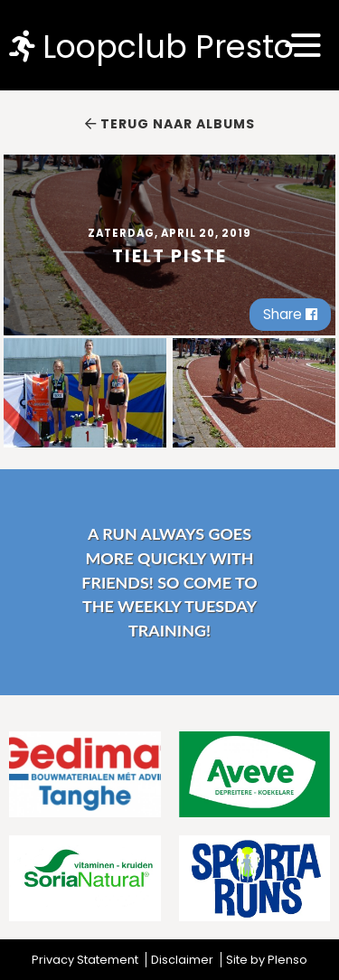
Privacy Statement (85, 960)
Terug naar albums (170, 124)
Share (290, 314)
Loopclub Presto (151, 46)
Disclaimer (182, 960)
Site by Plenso (267, 960)
